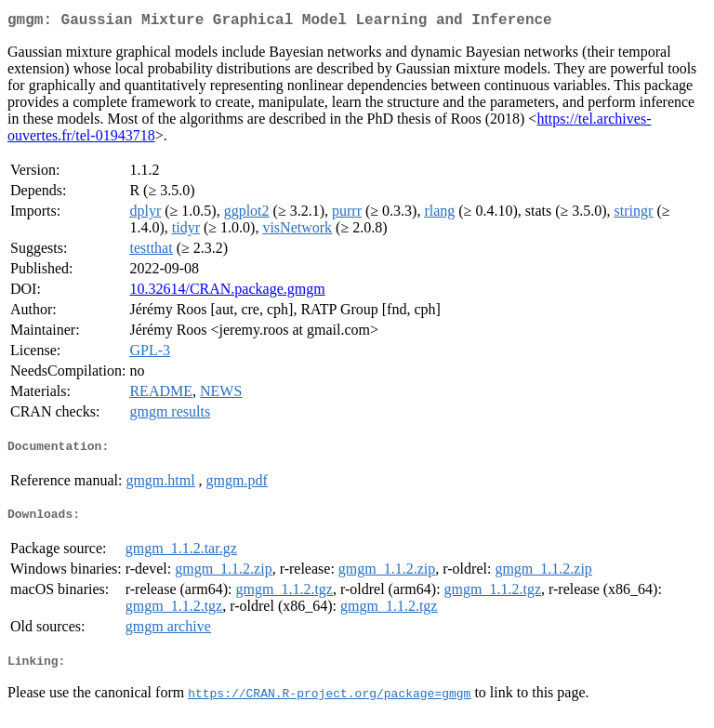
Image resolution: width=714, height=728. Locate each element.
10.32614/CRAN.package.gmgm (227, 292)
